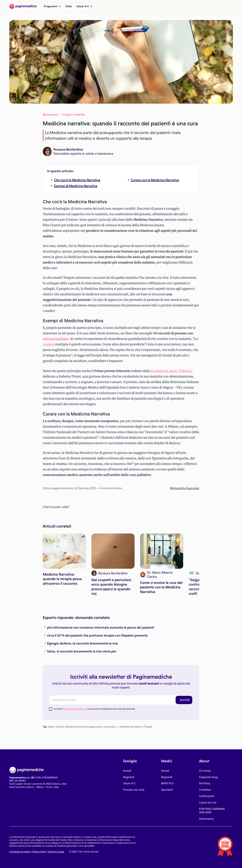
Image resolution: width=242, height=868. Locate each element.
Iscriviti (185, 700)
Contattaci (205, 790)
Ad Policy (205, 783)
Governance (206, 819)
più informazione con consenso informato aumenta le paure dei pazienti (101, 627)
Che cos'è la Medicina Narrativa (77, 180)
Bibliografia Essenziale (185, 488)
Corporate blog (208, 777)
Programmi (52, 6)
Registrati (129, 777)
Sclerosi (49, 344)
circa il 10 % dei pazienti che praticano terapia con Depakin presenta (97, 635)
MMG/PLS (167, 783)
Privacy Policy (39, 852)
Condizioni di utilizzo (20, 852)
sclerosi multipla (56, 339)
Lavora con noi (208, 802)
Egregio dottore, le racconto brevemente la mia (82, 643)
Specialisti (167, 790)
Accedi (127, 771)
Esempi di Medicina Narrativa (76, 186)
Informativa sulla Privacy (75, 709)
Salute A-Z (84, 6)
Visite (69, 6)
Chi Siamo (205, 771)
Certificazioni (207, 796)
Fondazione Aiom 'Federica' (171, 371)
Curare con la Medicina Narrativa (155, 180)
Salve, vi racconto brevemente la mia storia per (82, 651)
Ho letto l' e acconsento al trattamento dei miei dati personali (94, 709)
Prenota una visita (134, 790)
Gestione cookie (56, 852)
